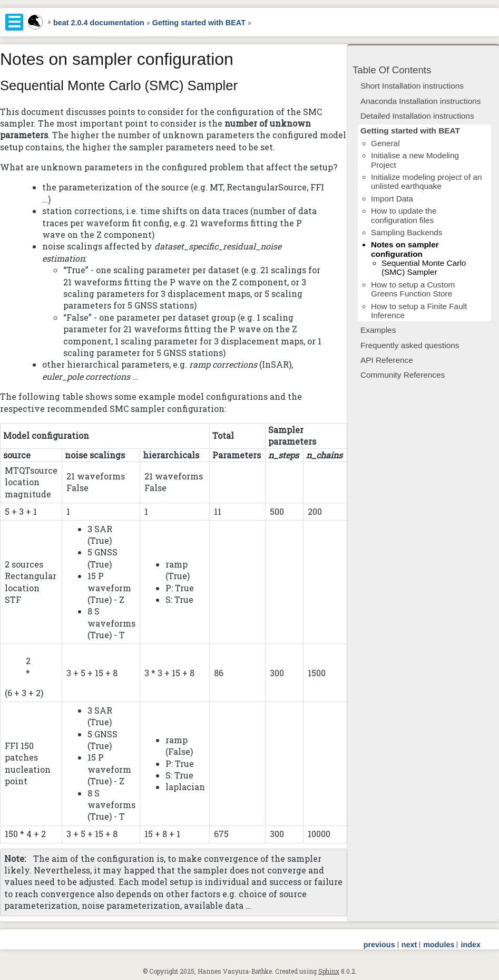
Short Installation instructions (412, 86)
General (385, 143)
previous (379, 945)
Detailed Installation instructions (417, 116)
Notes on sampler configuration (405, 249)
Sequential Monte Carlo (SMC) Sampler (424, 267)
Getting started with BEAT (199, 23)
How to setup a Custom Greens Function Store (413, 289)
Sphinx (329, 971)
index (471, 945)
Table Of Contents (392, 70)
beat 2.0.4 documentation (99, 23)
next (409, 945)
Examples (378, 330)
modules (439, 945)
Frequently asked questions (410, 345)
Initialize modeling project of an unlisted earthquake (426, 181)
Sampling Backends (407, 232)
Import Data (392, 199)
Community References (403, 375)
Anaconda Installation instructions (420, 101)
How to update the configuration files (404, 215)
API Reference (387, 360)
